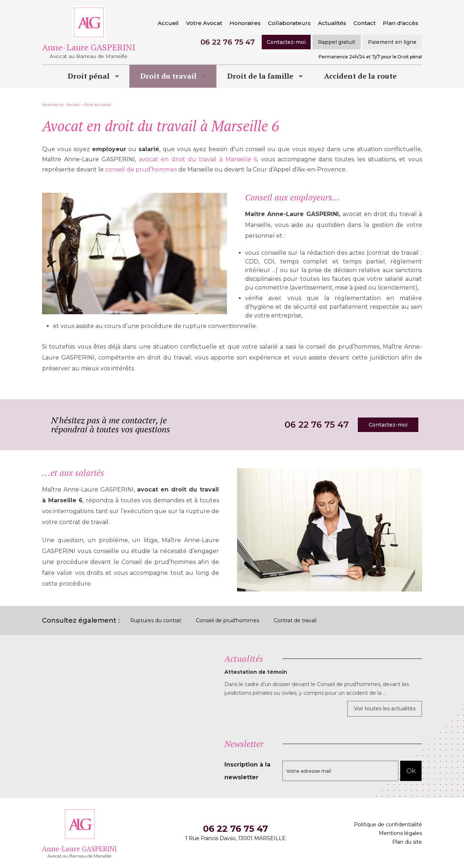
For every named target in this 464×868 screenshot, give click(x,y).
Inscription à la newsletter (247, 771)
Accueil (168, 23)
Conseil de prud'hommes (227, 620)
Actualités (332, 23)
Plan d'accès (401, 23)
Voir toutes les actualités (385, 709)
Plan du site (407, 842)
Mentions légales (400, 833)
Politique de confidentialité (388, 825)
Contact (364, 23)
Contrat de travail (295, 620)
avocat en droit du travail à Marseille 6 (198, 159)
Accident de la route (360, 76)
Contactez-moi (286, 42)
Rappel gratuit (337, 42)
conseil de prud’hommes (141, 169)
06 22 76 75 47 (228, 42)
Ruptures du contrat (156, 620)
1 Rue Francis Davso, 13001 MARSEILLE (235, 838)
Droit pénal (89, 76)
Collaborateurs (289, 23)
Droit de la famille (260, 76)
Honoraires (245, 23)
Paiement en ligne (392, 42)
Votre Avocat (204, 23)
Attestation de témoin (256, 672)
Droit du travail (168, 76)
